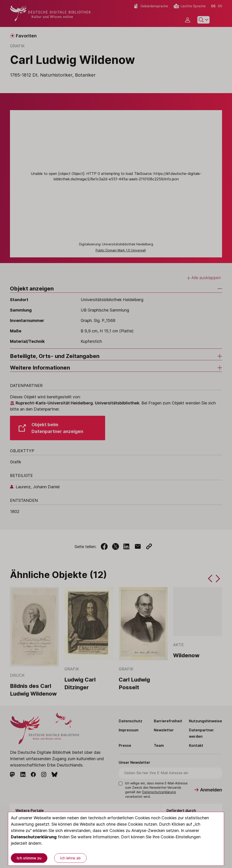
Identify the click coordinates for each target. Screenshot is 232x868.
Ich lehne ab (70, 858)
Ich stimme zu (29, 858)
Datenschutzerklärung (34, 837)
